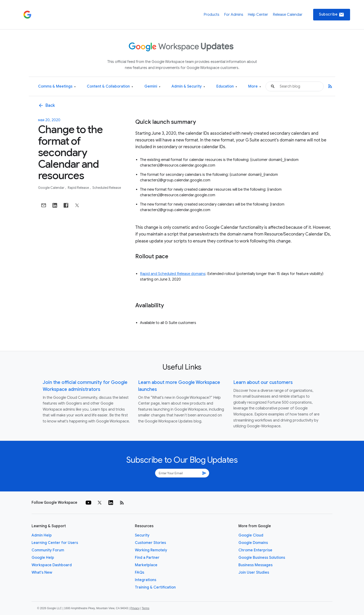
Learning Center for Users (55, 543)
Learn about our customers (263, 382)
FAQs (140, 572)
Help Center (258, 15)
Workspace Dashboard (52, 565)
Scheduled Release (107, 188)
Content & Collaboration (110, 87)
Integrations (146, 580)
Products (211, 15)
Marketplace (146, 565)
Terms (145, 608)
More (255, 87)
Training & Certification (155, 587)
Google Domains (253, 543)
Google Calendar (52, 188)
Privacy (135, 608)
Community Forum (48, 550)
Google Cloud (251, 535)
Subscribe (332, 15)
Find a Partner (147, 558)
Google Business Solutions (262, 558)
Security (142, 535)
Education (227, 87)
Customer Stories (150, 543)
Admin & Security (188, 87)
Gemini (152, 87)
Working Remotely (151, 550)
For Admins (234, 15)
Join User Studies (254, 572)
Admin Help (42, 535)
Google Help (43, 558)
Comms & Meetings (57, 87)
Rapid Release (79, 188)
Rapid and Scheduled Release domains (173, 274)
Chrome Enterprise (255, 550)
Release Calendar (288, 15)
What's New (42, 572)
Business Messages (255, 565)
